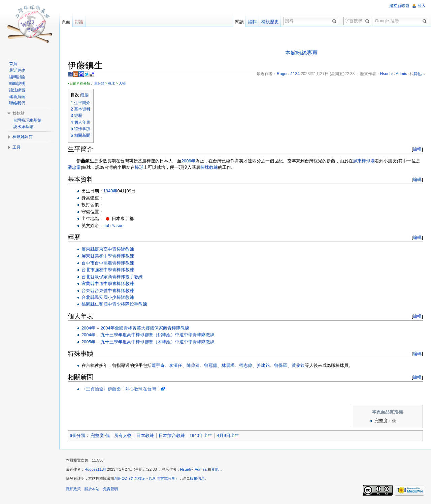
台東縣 (88, 291)
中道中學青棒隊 (110, 283)
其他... (216, 469)
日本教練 (145, 435)
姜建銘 (263, 365)
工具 (16, 147)
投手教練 (134, 277)
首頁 (13, 64)
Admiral (201, 469)
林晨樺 (228, 365)
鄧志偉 (246, 365)
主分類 (99, 83)
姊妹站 (19, 113)
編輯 (417, 149)
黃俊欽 (298, 365)
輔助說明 (17, 84)
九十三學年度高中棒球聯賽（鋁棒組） (138, 335)
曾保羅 (281, 365)
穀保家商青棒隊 (110, 277)
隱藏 (85, 95)
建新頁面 (17, 97)
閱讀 (239, 22)
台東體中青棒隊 (110, 291)
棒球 (111, 83)
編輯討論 (17, 77)
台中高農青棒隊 (110, 263)
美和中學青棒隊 (110, 256)
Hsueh (186, 469)
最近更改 (17, 70)
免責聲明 (110, 489)
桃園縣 (88, 304)
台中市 (88, 263)
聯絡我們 (17, 103)
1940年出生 (201, 435)
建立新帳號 (399, 6)
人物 (122, 83)
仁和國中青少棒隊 (112, 304)
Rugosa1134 (95, 469)
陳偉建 (193, 365)
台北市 (88, 270)
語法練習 (17, 90)
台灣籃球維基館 (27, 120)
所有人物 (123, 435)
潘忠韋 (74, 167)
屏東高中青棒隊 (110, 249)
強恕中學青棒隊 (110, 270)
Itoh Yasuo (113, 226)
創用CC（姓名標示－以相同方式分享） (146, 478)
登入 (422, 6)
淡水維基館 (23, 127)
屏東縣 (88, 249)
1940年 (110, 191)
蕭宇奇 (158, 365)
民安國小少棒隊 (110, 297)
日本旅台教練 (172, 435)
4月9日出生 (228, 435)
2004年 (88, 328)
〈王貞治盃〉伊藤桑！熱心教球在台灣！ (121, 389)
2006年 (188, 161)
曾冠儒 (211, 365)
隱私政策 (73, 489)
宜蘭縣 (88, 283)
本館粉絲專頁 (301, 53)
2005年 (88, 342)
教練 (213, 167)
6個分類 (77, 435)
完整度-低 (100, 435)
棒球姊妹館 (23, 137)
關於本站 (92, 489)
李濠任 (176, 365)
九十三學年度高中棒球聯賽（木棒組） (138, 342)
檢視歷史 (270, 22)
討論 (79, 22)
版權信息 (197, 478)
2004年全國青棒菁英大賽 (125, 328)
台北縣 (88, 277)
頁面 (66, 22)
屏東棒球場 (364, 161)
